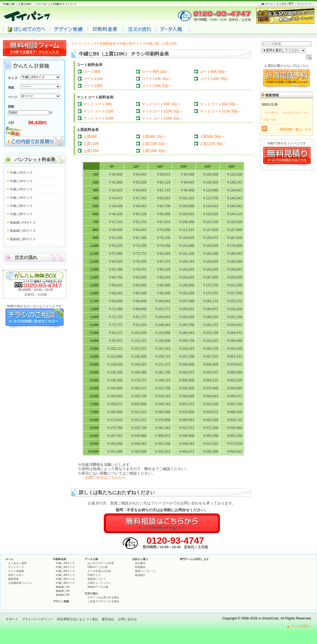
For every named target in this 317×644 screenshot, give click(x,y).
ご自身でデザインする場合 (103, 601)
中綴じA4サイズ (21, 181)
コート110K (93, 79)
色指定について (97, 579)
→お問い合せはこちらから (104, 477)
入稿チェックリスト (99, 583)
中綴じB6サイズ (21, 214)
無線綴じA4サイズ (23, 222)
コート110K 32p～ (157, 79)
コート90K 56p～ (214, 72)
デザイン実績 (61, 601)
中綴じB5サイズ (131, 44)
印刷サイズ (94, 575)
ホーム (269, 3)
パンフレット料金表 (35, 160)
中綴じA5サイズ (21, 189)
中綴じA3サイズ (21, 173)
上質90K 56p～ (212, 136)
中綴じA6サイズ (21, 198)
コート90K (92, 72)
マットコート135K (99, 118)
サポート (12, 619)
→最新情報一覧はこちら (294, 129)
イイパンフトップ (84, 44)
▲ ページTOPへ (299, 626)
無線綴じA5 (63, 591)
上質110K (91, 144)
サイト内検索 (16, 571)
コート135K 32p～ (157, 86)
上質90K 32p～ (154, 136)
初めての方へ (16, 575)
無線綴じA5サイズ (23, 231)
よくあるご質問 (285, 3)
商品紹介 (140, 575)
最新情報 (13, 579)
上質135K (91, 151)
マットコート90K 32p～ (161, 104)
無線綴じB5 (63, 595)
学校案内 (140, 567)
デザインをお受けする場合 (103, 597)
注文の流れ (26, 257)
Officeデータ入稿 (97, 567)
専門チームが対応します (194, 559)
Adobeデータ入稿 (98, 587)
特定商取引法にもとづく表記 (78, 619)
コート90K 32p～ (156, 72)
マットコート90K (98, 104)
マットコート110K (99, 111)
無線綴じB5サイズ (23, 239)
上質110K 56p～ (213, 144)
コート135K (93, 86)
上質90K (90, 136)
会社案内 (140, 563)
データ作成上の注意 (99, 571)
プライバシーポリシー (37, 619)
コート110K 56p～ (215, 79)
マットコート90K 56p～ (219, 104)
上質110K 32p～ (155, 144)
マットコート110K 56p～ (220, 111)
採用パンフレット (145, 571)
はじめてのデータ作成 (101, 563)
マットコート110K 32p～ (162, 111)
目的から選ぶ (140, 559)
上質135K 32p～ (155, 151)
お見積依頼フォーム (20, 583)
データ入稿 (91, 559)
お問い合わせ (127, 619)
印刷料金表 (108, 44)
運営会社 (108, 619)
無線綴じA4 (63, 587)
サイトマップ (304, 3)
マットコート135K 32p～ (162, 118)
